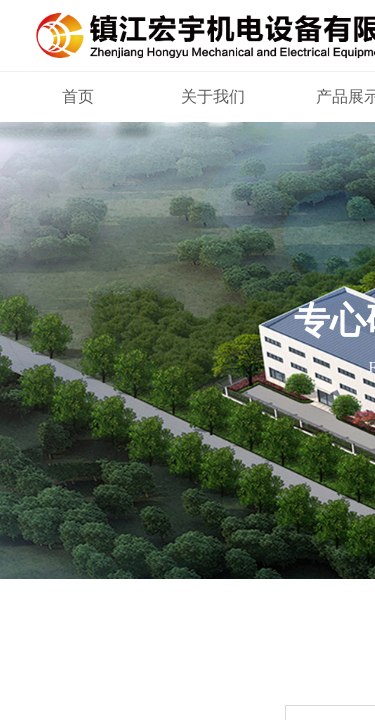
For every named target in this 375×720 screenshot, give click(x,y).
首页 (78, 96)
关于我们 (213, 96)
